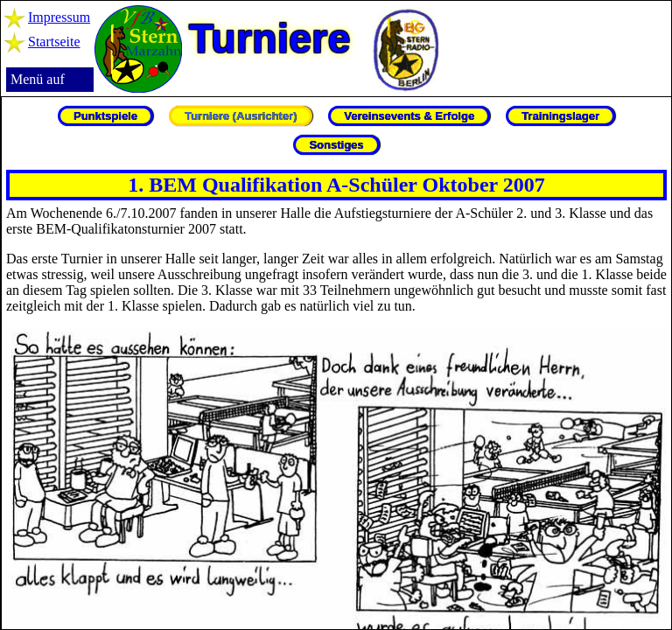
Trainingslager (560, 116)
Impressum (59, 17)
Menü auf (38, 79)
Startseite (54, 42)
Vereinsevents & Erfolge (409, 116)
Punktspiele (105, 116)
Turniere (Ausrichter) (241, 116)
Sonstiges (336, 145)
